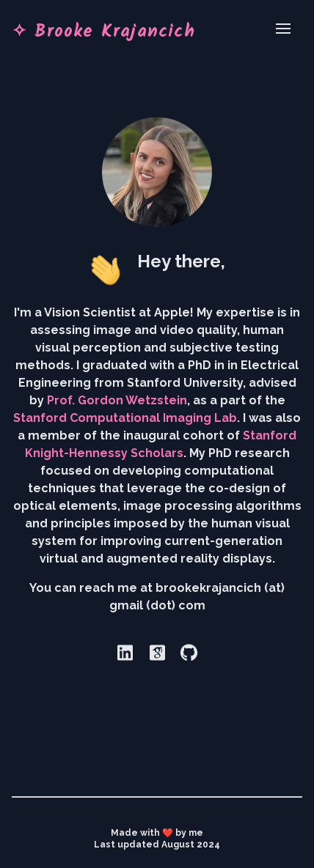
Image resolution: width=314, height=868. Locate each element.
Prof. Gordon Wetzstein (117, 400)
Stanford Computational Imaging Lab (125, 418)
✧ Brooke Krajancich (103, 29)
